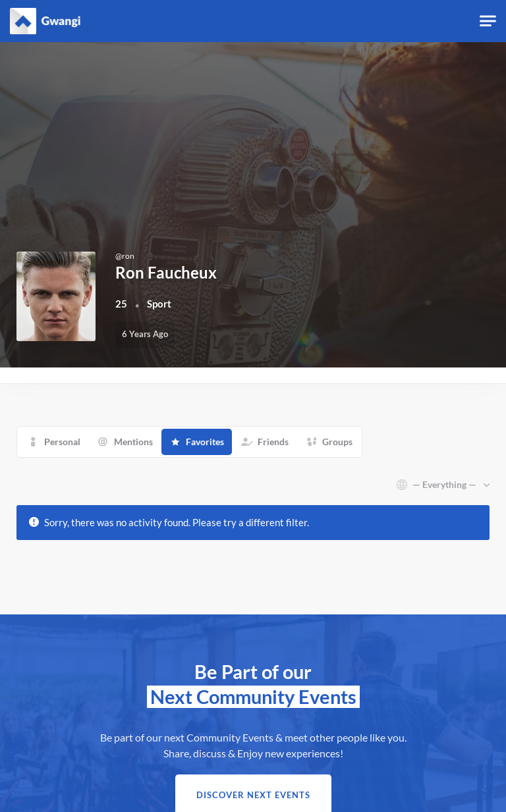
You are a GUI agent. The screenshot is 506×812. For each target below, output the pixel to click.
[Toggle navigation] (488, 21)
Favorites (205, 442)
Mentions (133, 442)
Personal (62, 442)
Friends (273, 442)
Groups (337, 442)
